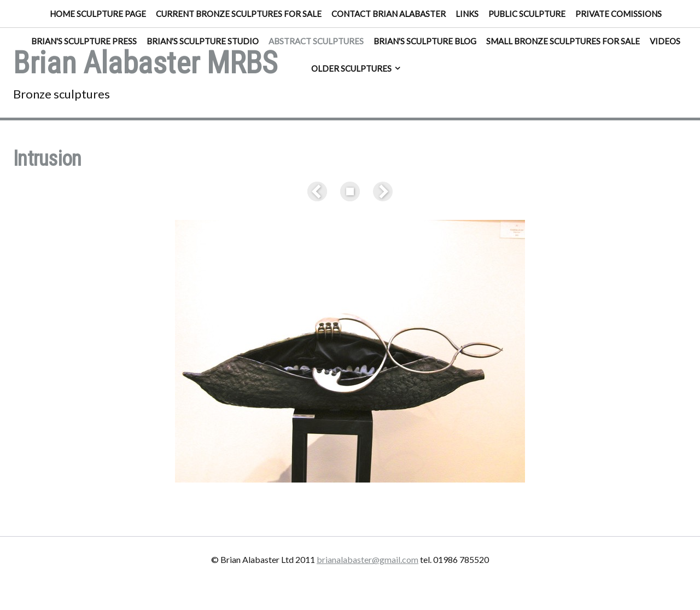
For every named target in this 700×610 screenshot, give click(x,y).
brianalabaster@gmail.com (367, 559)
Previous (319, 191)
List (350, 191)
